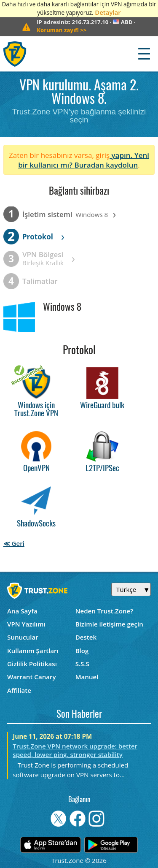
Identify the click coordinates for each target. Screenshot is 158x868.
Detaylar (108, 12)
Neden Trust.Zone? (104, 611)
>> (62, 30)
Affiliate (19, 690)
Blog (82, 651)
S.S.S (82, 664)
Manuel (87, 677)
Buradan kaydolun (106, 165)
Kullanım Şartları (33, 651)
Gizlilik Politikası (32, 664)
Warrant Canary (32, 677)
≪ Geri (14, 543)
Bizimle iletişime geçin (109, 624)
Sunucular (23, 637)
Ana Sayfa (22, 611)
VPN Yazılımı (26, 624)
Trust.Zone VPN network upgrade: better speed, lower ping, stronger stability (75, 750)
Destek (86, 637)
